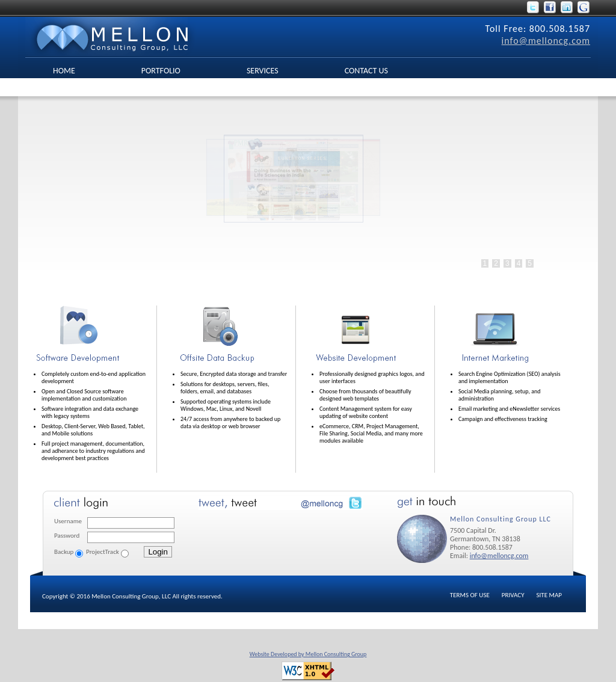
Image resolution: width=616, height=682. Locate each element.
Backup (64, 552)
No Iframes (289, 199)
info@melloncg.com (546, 41)
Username (68, 521)
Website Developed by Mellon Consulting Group (308, 654)
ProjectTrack (103, 552)
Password (67, 536)
